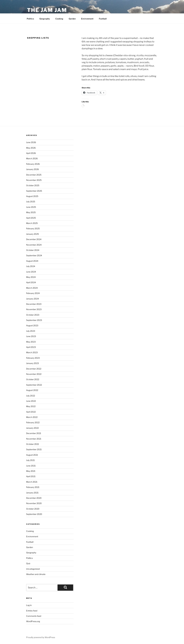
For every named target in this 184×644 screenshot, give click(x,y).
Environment (87, 19)
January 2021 (32, 493)
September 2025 (34, 191)
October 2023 (33, 315)
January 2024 (32, 299)
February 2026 (33, 164)
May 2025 (31, 212)
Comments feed (34, 616)
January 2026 (32, 169)
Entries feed (32, 611)
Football (103, 19)
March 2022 (32, 417)
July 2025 (31, 202)
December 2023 (34, 304)
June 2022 (31, 401)
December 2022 (34, 369)
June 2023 (31, 336)
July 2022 (31, 396)
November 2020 (34, 503)
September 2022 (34, 385)
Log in (29, 605)
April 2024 (31, 282)
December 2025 (34, 175)
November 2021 (34, 439)
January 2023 (32, 363)
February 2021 (33, 487)
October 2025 (33, 185)
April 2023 (31, 347)
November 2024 (34, 245)
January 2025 (32, 234)
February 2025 (33, 228)
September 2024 (34, 255)
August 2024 (32, 261)
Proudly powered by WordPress (41, 637)
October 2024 (33, 250)
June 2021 (31, 466)
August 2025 (32, 196)
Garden (72, 19)
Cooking (59, 19)
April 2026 (31, 153)
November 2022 (34, 374)
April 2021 (31, 476)
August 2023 (32, 325)
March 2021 (32, 482)
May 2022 (31, 406)
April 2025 (31, 218)
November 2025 (34, 180)
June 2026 (31, 142)
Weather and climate (36, 574)
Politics (30, 19)
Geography (45, 19)
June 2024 (31, 272)
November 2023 (34, 309)
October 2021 (33, 444)
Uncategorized (33, 569)
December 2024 (34, 239)
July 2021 (30, 460)
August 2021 (32, 455)
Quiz (28, 563)
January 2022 (32, 428)
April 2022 (31, 412)
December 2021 (34, 433)
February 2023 (33, 358)
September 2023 (34, 320)
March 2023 (32, 352)
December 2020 (34, 498)
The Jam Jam (47, 10)
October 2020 (33, 509)
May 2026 (31, 148)
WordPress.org (33, 621)
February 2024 (33, 293)
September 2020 (34, 514)
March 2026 (32, 158)
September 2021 (34, 449)
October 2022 (33, 379)
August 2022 (32, 390)
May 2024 (31, 277)
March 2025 (32, 223)
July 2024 (31, 266)
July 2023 (31, 331)
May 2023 (31, 342)
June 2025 (31, 207)
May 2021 (31, 471)
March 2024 (32, 288)
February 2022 (33, 422)
